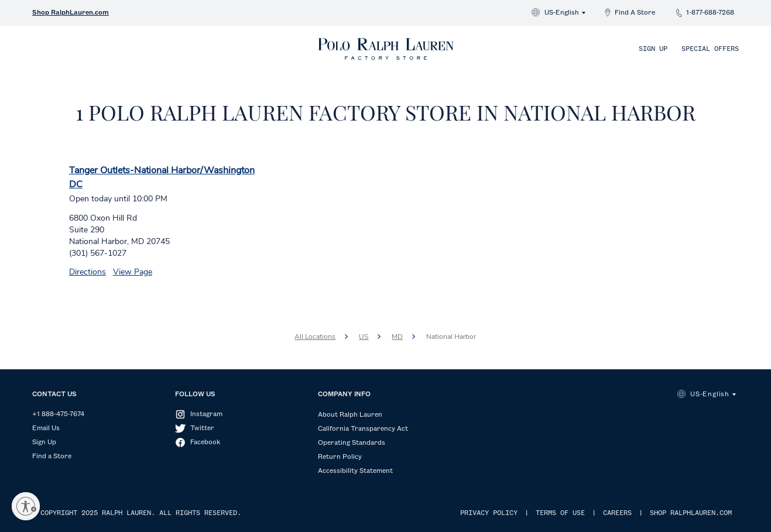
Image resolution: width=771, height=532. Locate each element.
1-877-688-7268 (710, 13)
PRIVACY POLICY (489, 513)
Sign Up (653, 49)
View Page (133, 272)
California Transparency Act (363, 429)
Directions (88, 272)
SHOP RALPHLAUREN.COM (691, 513)
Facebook (205, 442)
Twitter (202, 428)
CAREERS (617, 513)
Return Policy (340, 457)
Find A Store (635, 13)
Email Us (46, 428)
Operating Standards (352, 443)
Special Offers (710, 49)
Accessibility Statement (355, 471)
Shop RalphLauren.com (71, 13)
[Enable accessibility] (26, 506)
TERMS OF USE (560, 513)
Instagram (206, 414)
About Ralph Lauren (350, 415)
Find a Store (52, 457)
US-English (562, 13)
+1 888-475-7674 (58, 414)
